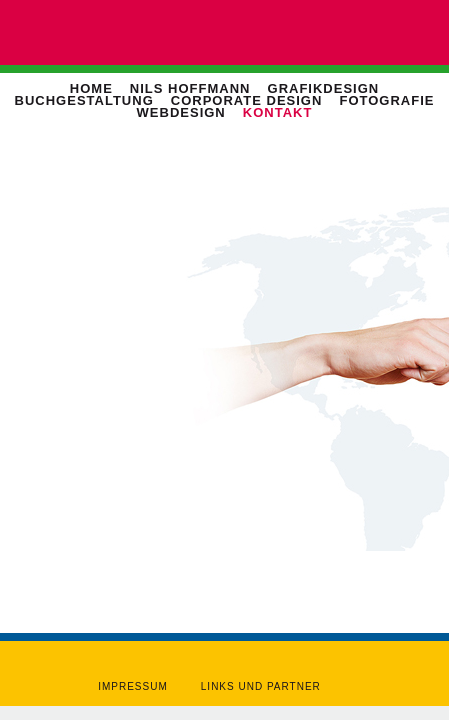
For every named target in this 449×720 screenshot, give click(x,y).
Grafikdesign (324, 88)
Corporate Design (247, 100)
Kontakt (278, 112)
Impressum (133, 686)
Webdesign (181, 112)
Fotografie (386, 100)
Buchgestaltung (84, 100)
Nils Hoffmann (190, 88)
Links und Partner (261, 686)
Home (91, 88)
